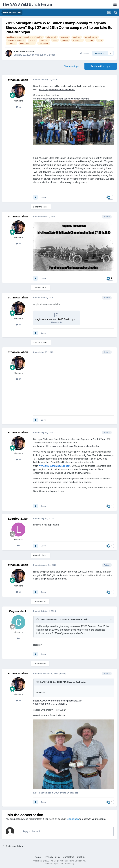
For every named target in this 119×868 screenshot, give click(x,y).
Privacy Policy (53, 857)
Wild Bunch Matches (45, 55)
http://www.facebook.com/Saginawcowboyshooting (63, 99)
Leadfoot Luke (18, 519)
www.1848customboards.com (54, 466)
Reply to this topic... (31, 831)
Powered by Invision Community (59, 864)
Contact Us (68, 857)
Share (84, 53)
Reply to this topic (101, 66)
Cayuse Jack (18, 611)
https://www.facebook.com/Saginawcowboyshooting (73, 446)
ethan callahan (25, 51)
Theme (38, 857)
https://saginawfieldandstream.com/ (57, 89)
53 (19, 107)
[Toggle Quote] (38, 619)
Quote (44, 197)
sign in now (73, 819)
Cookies (81, 857)
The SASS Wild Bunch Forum (27, 4)
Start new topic (72, 66)
